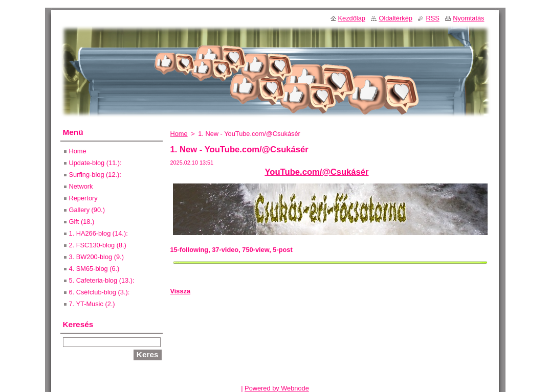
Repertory (83, 198)
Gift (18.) (82, 222)
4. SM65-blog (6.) (94, 269)
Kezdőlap (352, 18)
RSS (432, 18)
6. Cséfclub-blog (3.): (100, 292)
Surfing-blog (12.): (95, 175)
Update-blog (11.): (95, 163)
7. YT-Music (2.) (92, 304)
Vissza (181, 291)
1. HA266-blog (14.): (98, 233)
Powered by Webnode (277, 388)
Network (81, 186)
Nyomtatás (468, 18)
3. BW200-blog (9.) (96, 257)
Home (179, 134)
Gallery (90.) (87, 210)
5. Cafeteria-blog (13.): (102, 280)
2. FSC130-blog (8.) (98, 245)
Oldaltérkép (395, 18)
